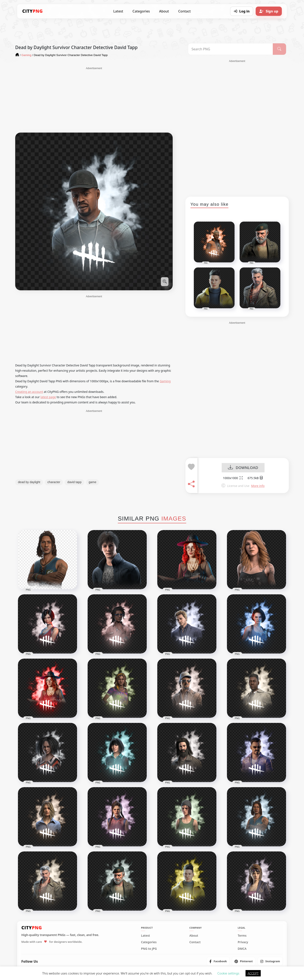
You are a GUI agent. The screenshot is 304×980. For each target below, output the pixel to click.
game (92, 482)
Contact (184, 11)
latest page (48, 397)
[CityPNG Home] (33, 11)
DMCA (242, 949)
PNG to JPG (149, 949)
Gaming (165, 381)
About (164, 11)
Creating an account (29, 392)
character (54, 482)
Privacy (243, 942)
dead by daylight (29, 482)
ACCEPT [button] (253, 973)
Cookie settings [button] (228, 973)
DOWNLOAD (243, 468)
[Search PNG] (230, 49)
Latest (118, 11)
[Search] (279, 49)
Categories (141, 11)
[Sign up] (269, 11)
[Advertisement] (94, 100)
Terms (242, 936)
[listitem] (218, 961)
